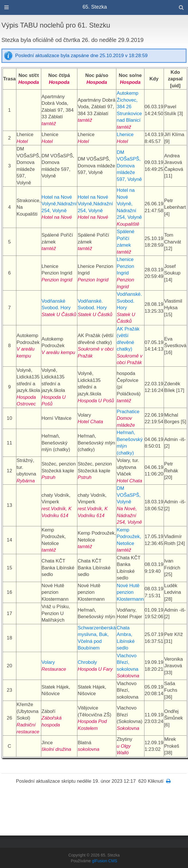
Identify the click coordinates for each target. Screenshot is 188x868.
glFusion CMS (105, 861)
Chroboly (87, 662)
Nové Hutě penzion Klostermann (130, 592)
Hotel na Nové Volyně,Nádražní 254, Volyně (59, 204)
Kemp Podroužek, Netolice (129, 537)
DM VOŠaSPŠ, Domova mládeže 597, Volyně (129, 166)
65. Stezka (95, 7)
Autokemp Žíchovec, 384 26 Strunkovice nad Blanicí (129, 107)
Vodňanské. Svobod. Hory (129, 301)
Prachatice (128, 412)
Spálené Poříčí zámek (126, 238)
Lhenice (125, 135)
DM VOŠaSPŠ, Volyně (129, 495)
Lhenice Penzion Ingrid (125, 266)
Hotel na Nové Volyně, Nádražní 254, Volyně (129, 204)
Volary (48, 662)
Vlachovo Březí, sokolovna (128, 662)
